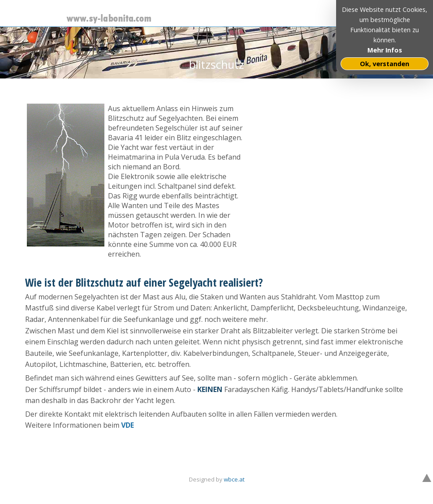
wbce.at (234, 479)
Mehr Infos (385, 50)
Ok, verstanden (385, 64)
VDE (128, 425)
